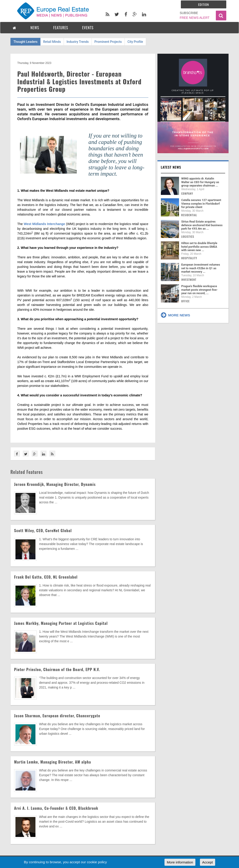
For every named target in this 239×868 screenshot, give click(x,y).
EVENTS (88, 28)
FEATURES (61, 28)
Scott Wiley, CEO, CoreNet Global (43, 530)
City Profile (135, 42)
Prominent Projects (108, 42)
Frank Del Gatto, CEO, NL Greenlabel (46, 577)
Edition (204, 4)
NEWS (35, 28)
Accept (208, 862)
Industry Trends (78, 42)
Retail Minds (52, 42)
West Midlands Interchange (44, 224)
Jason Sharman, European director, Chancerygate (57, 716)
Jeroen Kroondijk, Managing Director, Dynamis (55, 484)
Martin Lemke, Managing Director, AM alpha (52, 762)
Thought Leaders (25, 42)
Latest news (171, 167)
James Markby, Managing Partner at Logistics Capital (61, 623)
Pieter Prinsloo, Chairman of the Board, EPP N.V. (57, 669)
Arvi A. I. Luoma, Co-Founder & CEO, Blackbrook (56, 808)
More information (180, 862)
